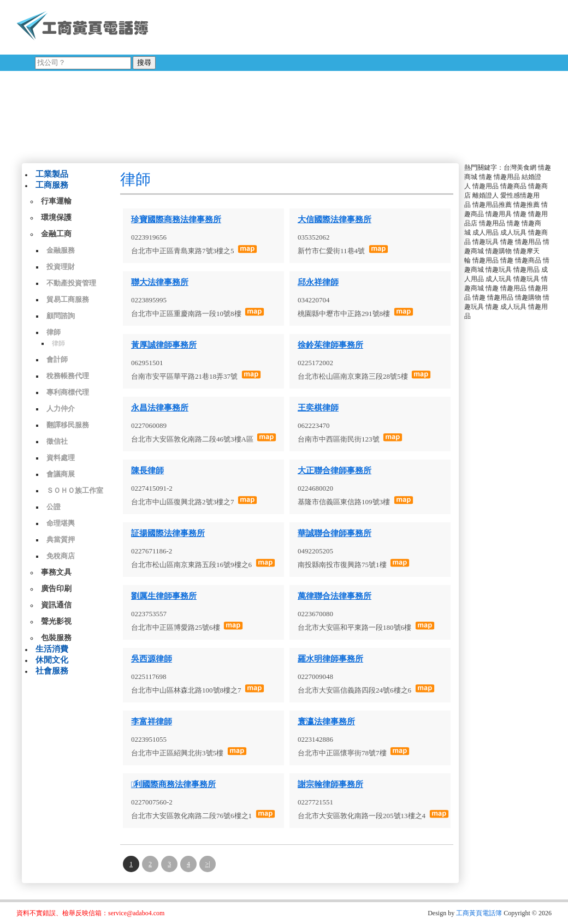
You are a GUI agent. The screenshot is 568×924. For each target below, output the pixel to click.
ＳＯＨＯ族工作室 (75, 490)
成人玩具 (513, 233)
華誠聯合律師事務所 (335, 533)
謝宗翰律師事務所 (330, 784)
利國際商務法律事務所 (173, 784)
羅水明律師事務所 (330, 659)
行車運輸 (56, 201)
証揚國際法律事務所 (168, 533)
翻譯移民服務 (68, 425)
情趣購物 (499, 251)
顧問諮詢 (61, 316)
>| (207, 864)
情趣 (486, 177)
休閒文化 (52, 660)
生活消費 (52, 649)
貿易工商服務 (68, 299)
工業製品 (52, 174)
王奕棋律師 (318, 408)
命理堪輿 (61, 523)
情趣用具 (499, 214)
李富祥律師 (152, 722)
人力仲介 (61, 409)
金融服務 (61, 250)
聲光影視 (56, 621)
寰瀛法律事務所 (326, 722)
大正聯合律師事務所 (335, 470)
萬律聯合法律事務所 (335, 596)
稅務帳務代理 (68, 376)
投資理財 (61, 267)
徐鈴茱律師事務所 (330, 345)
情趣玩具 (486, 242)
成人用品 (486, 233)
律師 (54, 332)
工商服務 (52, 185)
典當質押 (61, 540)
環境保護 (56, 217)
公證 (54, 507)
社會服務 (52, 671)
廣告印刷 (56, 589)
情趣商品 (513, 186)
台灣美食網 (520, 168)
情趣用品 (507, 177)
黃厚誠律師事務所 (164, 345)
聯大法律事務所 (160, 282)
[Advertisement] (294, 79)
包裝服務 (56, 638)
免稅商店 (61, 556)
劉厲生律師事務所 (164, 596)
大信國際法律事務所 (335, 219)
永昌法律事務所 (160, 408)
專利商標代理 (68, 392)
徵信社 (57, 441)
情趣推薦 (526, 205)
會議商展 (61, 474)
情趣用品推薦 (492, 205)
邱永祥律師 (318, 282)
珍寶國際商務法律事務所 (176, 219)
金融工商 (56, 234)
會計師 (57, 359)
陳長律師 (147, 470)
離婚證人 (486, 195)
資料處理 (61, 458)
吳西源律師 (152, 659)
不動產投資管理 (71, 283)
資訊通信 (56, 605)
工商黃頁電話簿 (479, 913)
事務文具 (56, 572)
